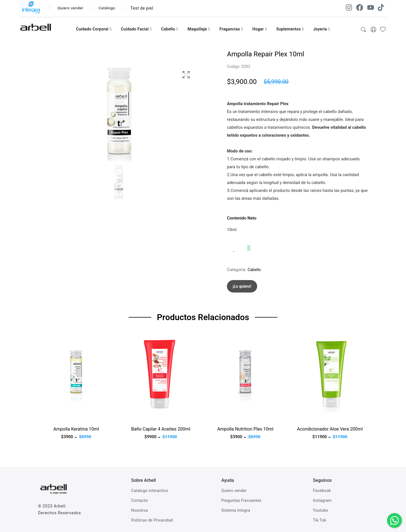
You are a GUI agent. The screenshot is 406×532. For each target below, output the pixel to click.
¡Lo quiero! (242, 286)
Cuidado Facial (136, 29)
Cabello (170, 29)
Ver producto (50, 416)
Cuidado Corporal (94, 29)
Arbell (60, 506)
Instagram (322, 500)
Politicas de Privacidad (152, 520)
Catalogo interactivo (150, 491)
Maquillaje (199, 29)
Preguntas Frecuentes (241, 500)
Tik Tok (320, 520)
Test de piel (144, 8)
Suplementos (290, 29)
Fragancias (231, 29)
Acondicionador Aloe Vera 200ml (330, 429)
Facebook (322, 491)
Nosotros (140, 510)
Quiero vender (71, 8)
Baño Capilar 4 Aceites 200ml (161, 429)
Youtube (320, 510)
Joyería (322, 29)
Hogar (260, 29)
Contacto (139, 500)
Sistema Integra (236, 510)
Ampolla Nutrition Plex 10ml (245, 429)
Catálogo (109, 8)
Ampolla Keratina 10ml (76, 429)
